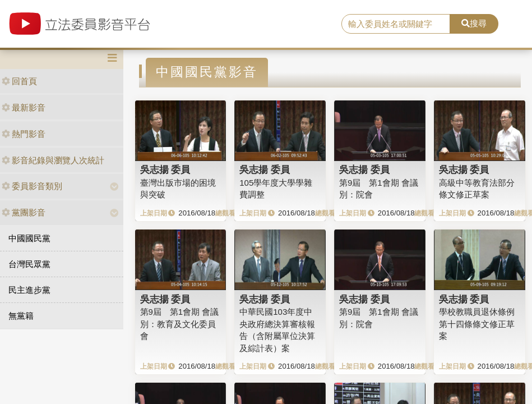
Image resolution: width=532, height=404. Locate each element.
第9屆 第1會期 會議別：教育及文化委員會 (180, 324)
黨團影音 (24, 212)
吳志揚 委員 (165, 169)
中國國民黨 (29, 238)
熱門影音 (24, 134)
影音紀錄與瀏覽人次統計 (53, 160)
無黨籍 (21, 316)
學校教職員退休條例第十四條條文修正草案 (477, 324)
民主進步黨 (29, 290)
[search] (396, 24)
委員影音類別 (32, 186)
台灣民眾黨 (29, 264)
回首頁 (19, 81)
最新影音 (24, 107)
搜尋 (474, 23)
